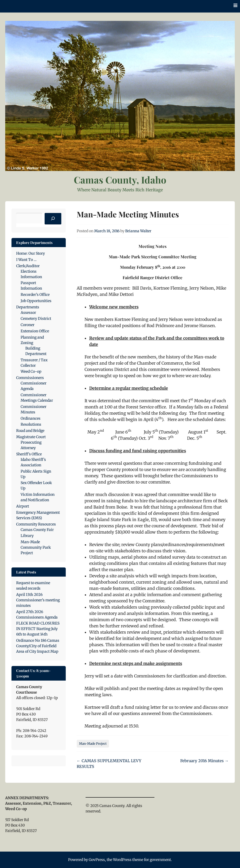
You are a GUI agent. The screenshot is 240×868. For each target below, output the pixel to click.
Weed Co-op (31, 371)
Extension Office (35, 331)
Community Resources (36, 524)
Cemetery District (36, 319)
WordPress (122, 860)
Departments (28, 307)
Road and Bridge (30, 431)
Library (27, 536)
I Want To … (26, 260)
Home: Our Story (31, 253)
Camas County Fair (37, 530)
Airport (23, 506)
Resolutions (31, 424)
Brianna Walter (138, 231)
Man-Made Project (93, 744)
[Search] (53, 219)
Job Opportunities (36, 301)
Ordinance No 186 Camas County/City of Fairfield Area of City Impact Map (38, 646)
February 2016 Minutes (204, 761)
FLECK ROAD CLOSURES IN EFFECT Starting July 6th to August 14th (38, 629)
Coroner (28, 325)
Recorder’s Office (35, 295)
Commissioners (30, 378)
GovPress (97, 860)
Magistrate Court (31, 437)
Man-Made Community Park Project (36, 547)
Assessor (28, 313)
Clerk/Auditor (28, 266)
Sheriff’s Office (29, 454)
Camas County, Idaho (120, 180)
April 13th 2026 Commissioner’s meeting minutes (38, 600)
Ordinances (31, 418)
